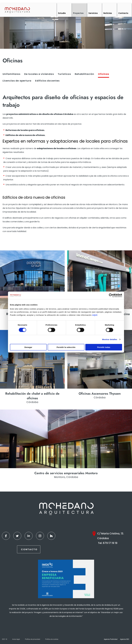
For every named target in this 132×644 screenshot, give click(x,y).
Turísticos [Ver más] (64, 74)
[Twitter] (17, 536)
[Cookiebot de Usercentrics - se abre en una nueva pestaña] (111, 295)
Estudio (62, 13)
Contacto (123, 13)
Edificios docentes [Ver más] (47, 81)
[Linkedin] (29, 536)
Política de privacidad (33, 639)
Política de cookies (52, 639)
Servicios (93, 13)
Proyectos (78, 13)
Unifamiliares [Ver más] (11, 74)
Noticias (108, 13)
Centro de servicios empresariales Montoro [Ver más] (66, 473)
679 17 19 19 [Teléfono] (110, 543)
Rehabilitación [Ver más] (84, 74)
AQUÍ (95, 315)
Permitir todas (104, 347)
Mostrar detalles (110, 339)
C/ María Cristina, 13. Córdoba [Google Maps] (110, 536)
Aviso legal (16, 639)
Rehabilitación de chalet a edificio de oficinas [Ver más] (32, 396)
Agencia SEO (125, 639)
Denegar (28, 347)
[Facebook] (6, 536)
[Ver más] (32, 280)
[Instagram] (40, 536)
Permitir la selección (66, 347)
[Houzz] (51, 536)
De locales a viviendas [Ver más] (39, 74)
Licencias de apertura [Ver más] (17, 81)
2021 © (5, 639)
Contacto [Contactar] (29, 549)
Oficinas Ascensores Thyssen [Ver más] (100, 393)
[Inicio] (17, 10)
